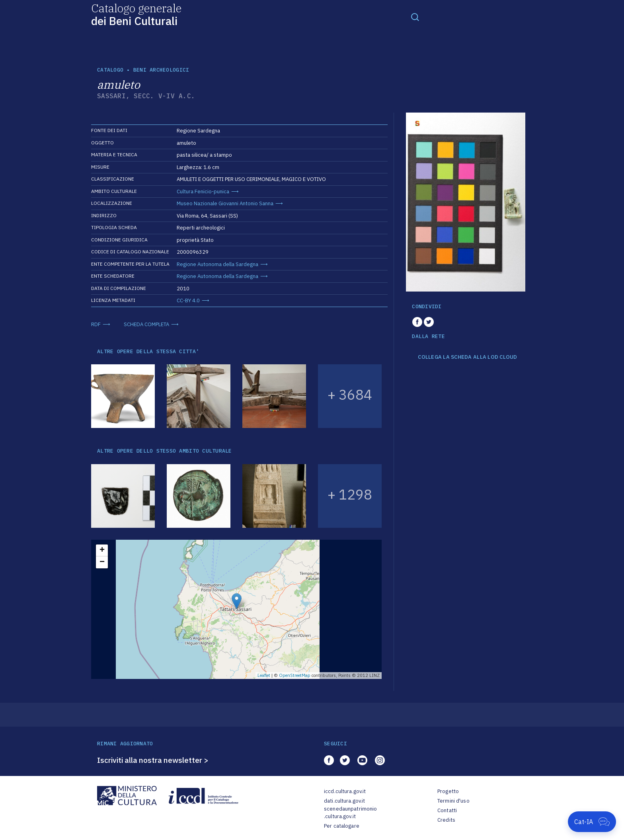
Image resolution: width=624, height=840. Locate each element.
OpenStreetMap (295, 675)
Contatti (447, 810)
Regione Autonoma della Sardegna (217, 264)
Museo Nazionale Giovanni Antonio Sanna (225, 203)
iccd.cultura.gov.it (345, 791)
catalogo (110, 70)
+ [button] (102, 550)
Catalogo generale (136, 14)
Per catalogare (342, 826)
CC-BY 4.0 (188, 300)
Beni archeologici (161, 70)
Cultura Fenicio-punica (203, 192)
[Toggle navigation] (415, 17)
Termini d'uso (453, 801)
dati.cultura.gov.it (344, 801)
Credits (446, 820)
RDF (96, 324)
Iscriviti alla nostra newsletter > (153, 760)
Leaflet (264, 675)
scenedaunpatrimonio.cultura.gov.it (350, 813)
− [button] (102, 562)
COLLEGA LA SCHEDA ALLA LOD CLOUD (467, 357)
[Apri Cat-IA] (592, 822)
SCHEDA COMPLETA (146, 324)
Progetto (448, 791)
